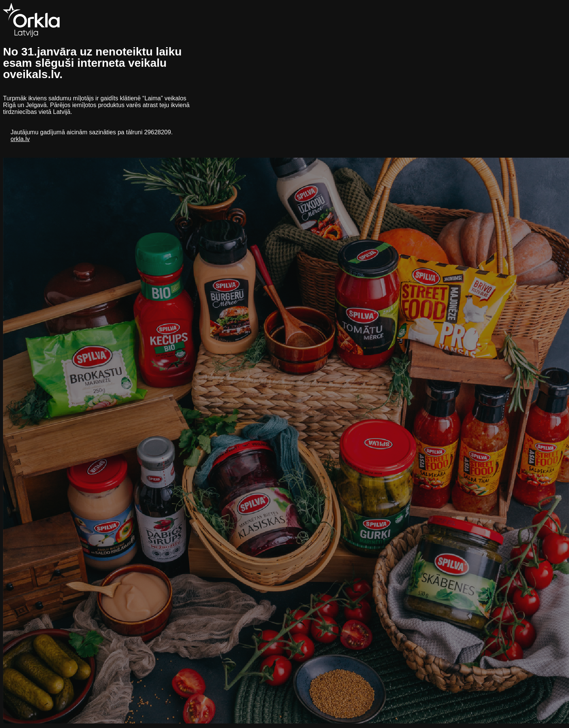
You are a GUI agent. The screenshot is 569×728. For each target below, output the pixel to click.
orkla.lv (20, 139)
